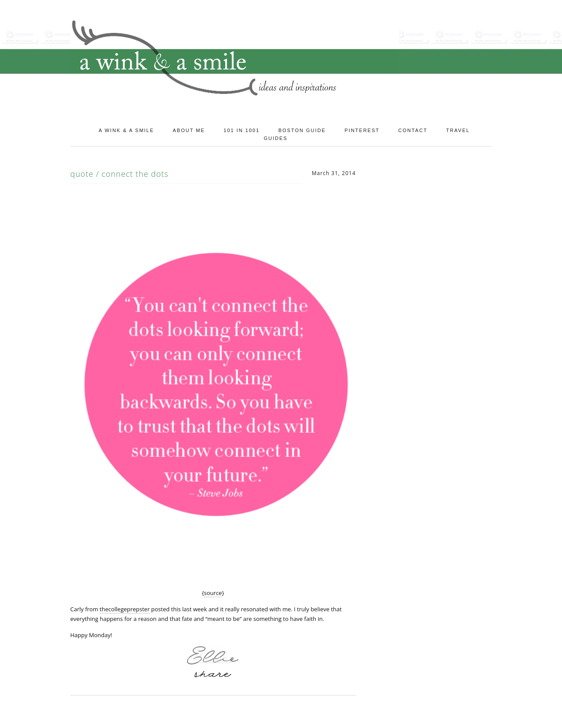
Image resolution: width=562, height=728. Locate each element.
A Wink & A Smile (126, 130)
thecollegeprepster (125, 609)
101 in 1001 (241, 130)
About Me (189, 130)
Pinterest (362, 130)
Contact (413, 130)
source (213, 593)
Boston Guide (302, 130)
